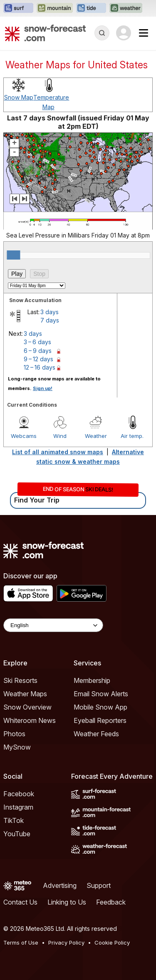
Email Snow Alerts (101, 694)
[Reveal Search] (102, 33)
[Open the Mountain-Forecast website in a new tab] (55, 8)
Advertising (60, 885)
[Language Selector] (53, 625)
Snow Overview (27, 707)
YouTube (17, 834)
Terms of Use (21, 942)
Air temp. (132, 436)
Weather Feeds (96, 734)
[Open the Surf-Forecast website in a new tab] (18, 8)
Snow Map (19, 97)
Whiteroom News (30, 720)
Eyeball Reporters (100, 720)
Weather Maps (25, 694)
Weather (96, 436)
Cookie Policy (112, 942)
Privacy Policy (66, 942)
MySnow (17, 747)
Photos (14, 734)
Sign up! (43, 388)
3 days (50, 312)
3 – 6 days (37, 342)
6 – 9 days (38, 351)
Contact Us (20, 902)
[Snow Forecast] (45, 33)
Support (99, 885)
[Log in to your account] (124, 33)
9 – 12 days (38, 359)
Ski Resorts (20, 680)
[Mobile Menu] (144, 33)
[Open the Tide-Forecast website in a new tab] (91, 8)
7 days (50, 320)
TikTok (14, 820)
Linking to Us (67, 902)
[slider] (13, 255)
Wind (60, 436)
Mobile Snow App (100, 707)
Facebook (19, 794)
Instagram (18, 807)
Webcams (24, 436)
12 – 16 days (40, 367)
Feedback (111, 902)
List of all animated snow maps (58, 452)
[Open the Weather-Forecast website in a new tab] (126, 8)
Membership (92, 680)
